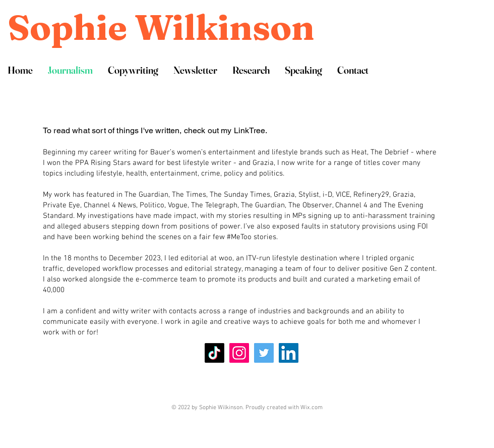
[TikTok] (214, 353)
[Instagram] (239, 353)
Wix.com (312, 408)
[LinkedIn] (289, 353)
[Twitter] (264, 353)
